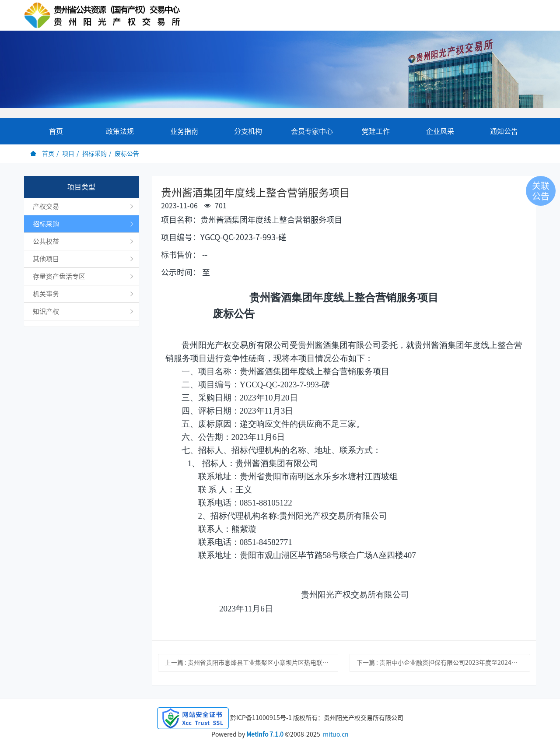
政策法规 (120, 131)
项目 (68, 154)
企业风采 (440, 131)
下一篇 (443, 663)
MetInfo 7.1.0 (265, 734)
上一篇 (252, 663)
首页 (56, 131)
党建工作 (376, 131)
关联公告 (541, 191)
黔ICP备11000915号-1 (261, 717)
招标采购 (94, 154)
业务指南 (184, 131)
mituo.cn (336, 734)
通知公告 (504, 131)
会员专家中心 (312, 131)
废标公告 (127, 154)
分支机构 (248, 131)
